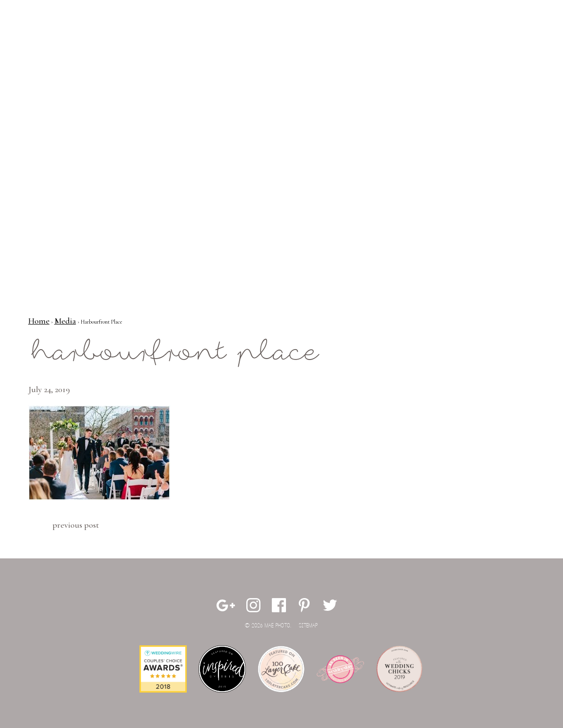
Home (39, 321)
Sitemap (308, 626)
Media (65, 321)
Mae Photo (64, 38)
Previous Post (76, 525)
